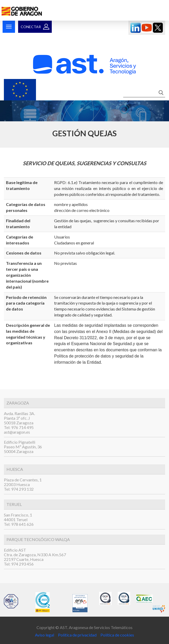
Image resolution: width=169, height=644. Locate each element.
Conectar (31, 27)
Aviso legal (45, 635)
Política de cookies (117, 635)
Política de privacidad (77, 635)
